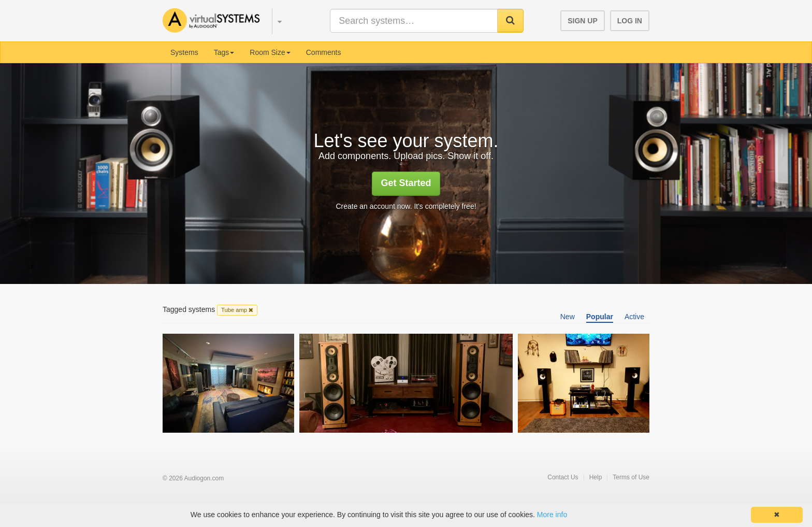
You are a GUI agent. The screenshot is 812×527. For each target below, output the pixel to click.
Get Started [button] (406, 183)
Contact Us (563, 477)
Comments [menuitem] (324, 52)
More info (552, 515)
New (568, 317)
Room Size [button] (270, 52)
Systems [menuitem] (184, 52)
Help (596, 477)
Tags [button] (224, 52)
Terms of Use (631, 477)
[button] (275, 20)
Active (634, 317)
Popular (600, 317)
